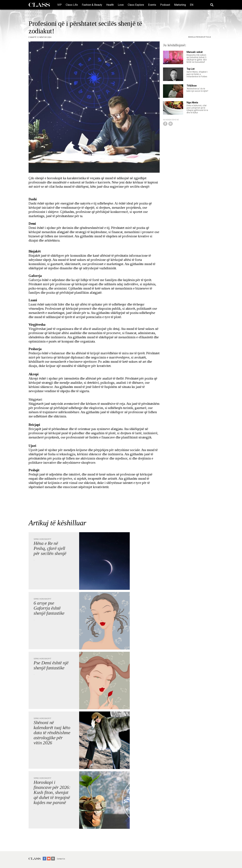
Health (110, 5)
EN (192, 5)
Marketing (180, 5)
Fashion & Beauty (92, 5)
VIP (59, 5)
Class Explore (136, 5)
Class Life (72, 5)
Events (152, 5)
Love (121, 5)
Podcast (165, 5)
